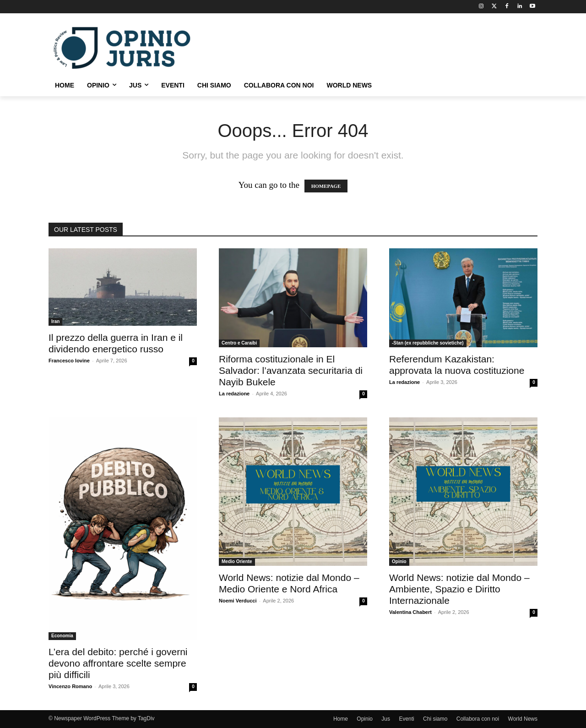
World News (523, 719)
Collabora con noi (478, 719)
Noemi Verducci (238, 601)
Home (341, 719)
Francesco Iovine (69, 361)
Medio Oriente (237, 561)
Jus (386, 719)
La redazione (234, 394)
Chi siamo (435, 719)
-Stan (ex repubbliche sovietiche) (428, 343)
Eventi (406, 719)
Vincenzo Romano (70, 686)
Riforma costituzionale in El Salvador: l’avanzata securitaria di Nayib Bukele (291, 370)
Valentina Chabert (410, 612)
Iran (55, 321)
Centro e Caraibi (239, 343)
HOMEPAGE (326, 186)
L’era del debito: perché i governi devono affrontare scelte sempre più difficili (118, 663)
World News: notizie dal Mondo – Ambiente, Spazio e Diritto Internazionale (459, 589)
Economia (62, 636)
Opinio (399, 561)
